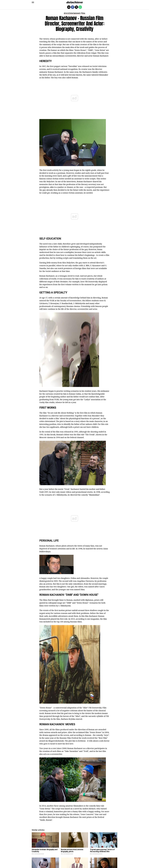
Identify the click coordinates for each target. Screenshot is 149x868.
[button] (33, 2)
